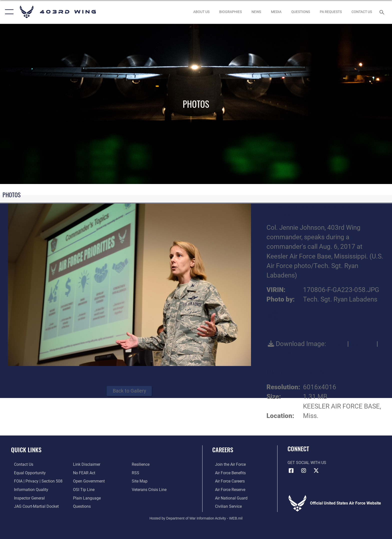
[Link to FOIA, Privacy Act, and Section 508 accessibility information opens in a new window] (35, 481)
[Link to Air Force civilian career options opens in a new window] (226, 506)
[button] (8, 12)
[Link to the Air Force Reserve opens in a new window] (227, 489)
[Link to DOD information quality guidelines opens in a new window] (28, 489)
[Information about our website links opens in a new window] (86, 464)
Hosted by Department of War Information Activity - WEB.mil (196, 518)
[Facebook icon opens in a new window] (291, 470)
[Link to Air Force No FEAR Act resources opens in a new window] (83, 473)
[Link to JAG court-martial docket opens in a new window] (33, 506)
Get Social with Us (307, 463)
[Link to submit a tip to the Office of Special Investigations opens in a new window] (83, 489)
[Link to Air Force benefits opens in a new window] (228, 473)
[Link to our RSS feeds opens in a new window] (136, 473)
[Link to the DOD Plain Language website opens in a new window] (86, 498)
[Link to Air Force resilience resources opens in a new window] (142, 464)
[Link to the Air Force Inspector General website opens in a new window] (26, 498)
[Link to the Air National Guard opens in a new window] (228, 498)
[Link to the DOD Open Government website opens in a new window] (88, 481)
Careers (223, 450)
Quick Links (26, 450)
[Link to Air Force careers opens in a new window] (227, 481)
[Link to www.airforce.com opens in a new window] (228, 464)
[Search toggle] (383, 12)
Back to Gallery (129, 391)
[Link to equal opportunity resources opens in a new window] (27, 473)
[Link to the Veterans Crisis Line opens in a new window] (150, 489)
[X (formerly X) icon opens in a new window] (316, 470)
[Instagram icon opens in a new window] (303, 470)
